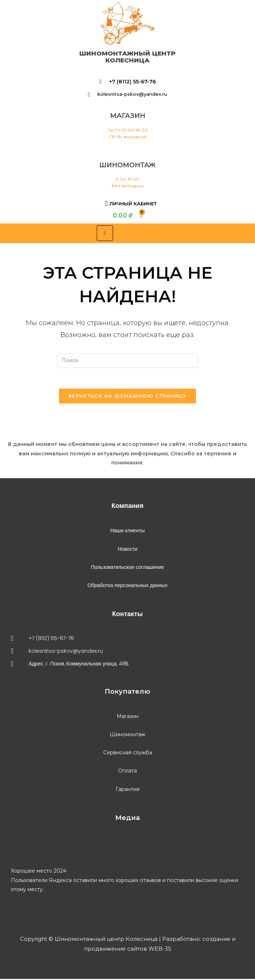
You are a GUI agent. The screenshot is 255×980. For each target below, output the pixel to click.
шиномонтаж (128, 165)
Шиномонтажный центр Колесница (128, 57)
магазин (128, 116)
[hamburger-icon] (105, 233)
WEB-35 (159, 950)
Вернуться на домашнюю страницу (128, 397)
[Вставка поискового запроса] (128, 361)
